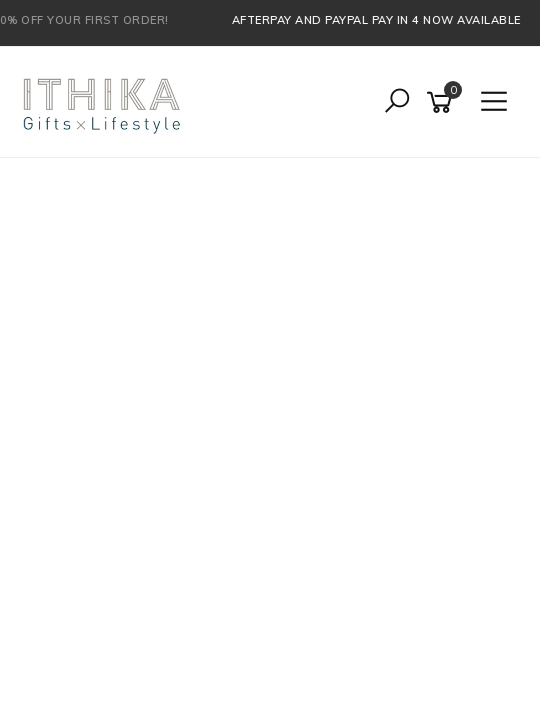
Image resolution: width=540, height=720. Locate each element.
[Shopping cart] (443, 102)
